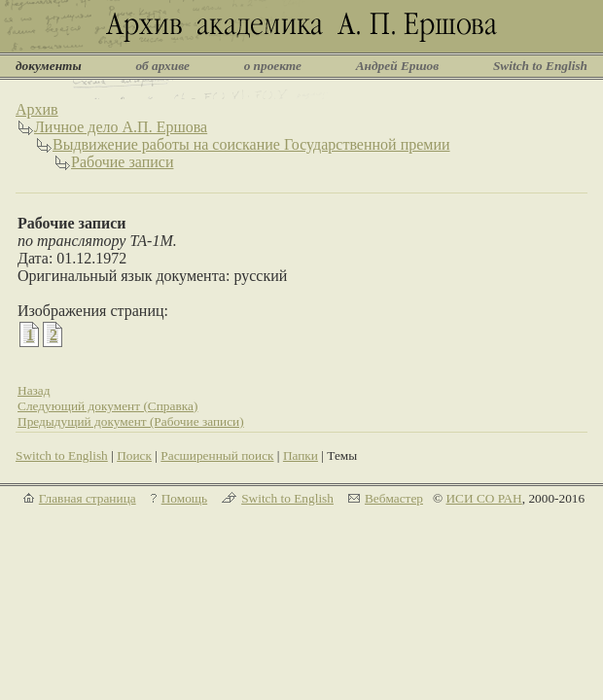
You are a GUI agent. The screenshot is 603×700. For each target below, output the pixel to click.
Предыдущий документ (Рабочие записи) (131, 421)
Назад (34, 390)
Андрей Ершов (398, 66)
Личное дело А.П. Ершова (121, 127)
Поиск (134, 455)
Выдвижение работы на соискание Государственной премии (251, 144)
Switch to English (540, 66)
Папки (301, 455)
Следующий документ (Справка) (107, 406)
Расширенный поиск (217, 455)
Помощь (184, 498)
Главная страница (88, 498)
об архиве (162, 66)
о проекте (273, 66)
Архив (37, 109)
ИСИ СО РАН (483, 498)
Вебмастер (394, 498)
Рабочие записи (122, 162)
